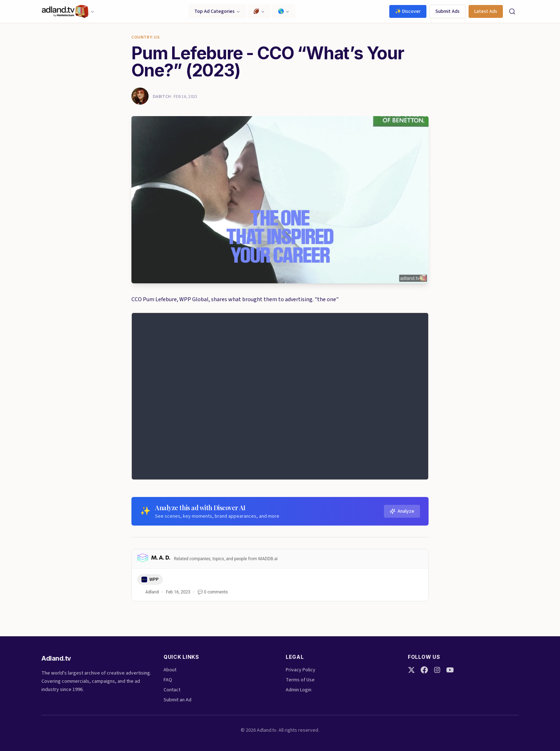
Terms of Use (300, 680)
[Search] (512, 11)
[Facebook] (424, 670)
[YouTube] (450, 670)
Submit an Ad (177, 700)
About (170, 670)
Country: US (146, 38)
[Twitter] (411, 670)
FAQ (168, 680)
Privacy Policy (301, 670)
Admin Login (299, 690)
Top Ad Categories (217, 11)
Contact (172, 690)
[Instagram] (437, 670)
